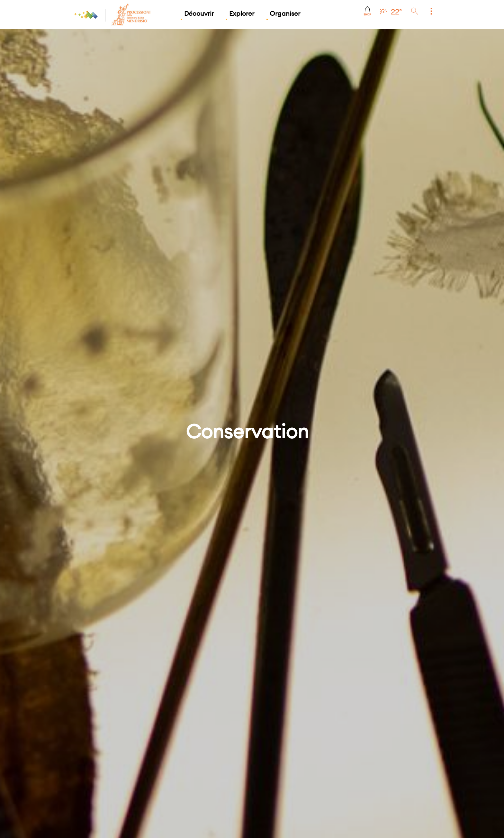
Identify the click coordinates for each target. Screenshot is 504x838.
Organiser (285, 13)
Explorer (242, 13)
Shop (367, 11)
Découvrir (199, 13)
